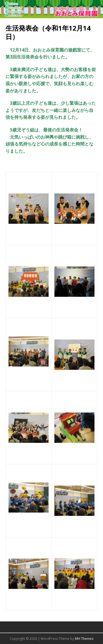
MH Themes (84, 639)
